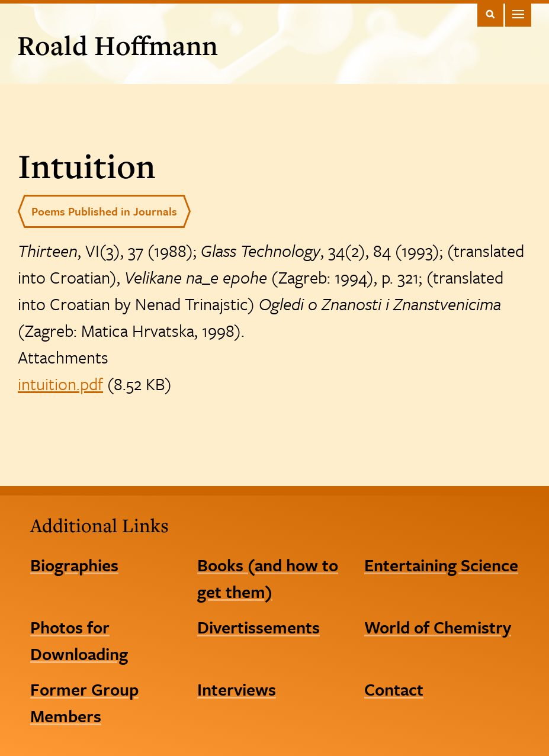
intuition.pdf (60, 384)
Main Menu (518, 14)
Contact (394, 689)
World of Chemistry (438, 627)
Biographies (74, 565)
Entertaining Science (441, 565)
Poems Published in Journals (104, 211)
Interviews (237, 689)
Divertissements (259, 627)
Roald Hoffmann (118, 45)
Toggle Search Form (490, 14)
